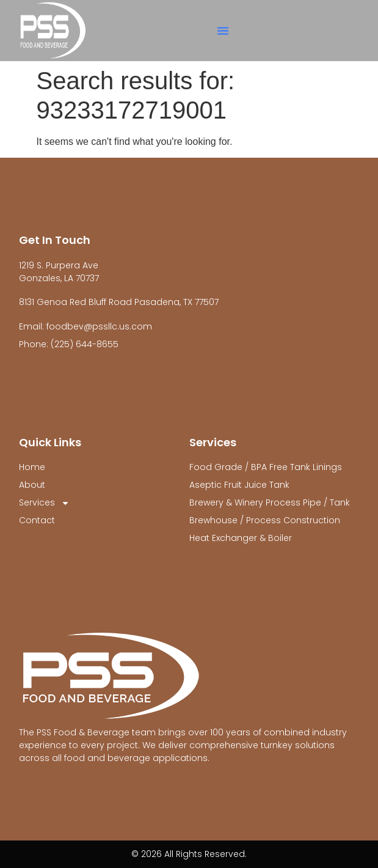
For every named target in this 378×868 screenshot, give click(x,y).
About (32, 485)
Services (44, 503)
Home (32, 467)
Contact (37, 520)
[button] (223, 31)
